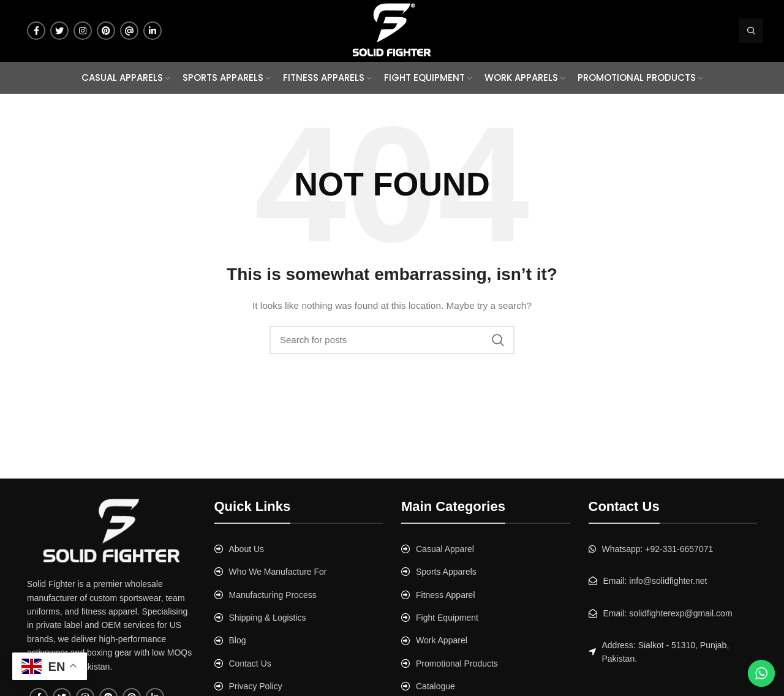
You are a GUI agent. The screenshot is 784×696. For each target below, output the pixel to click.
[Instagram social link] (83, 31)
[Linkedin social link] (153, 31)
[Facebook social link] (36, 31)
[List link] (299, 549)
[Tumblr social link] (129, 31)
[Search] (751, 31)
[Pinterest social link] (106, 31)
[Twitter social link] (59, 31)
